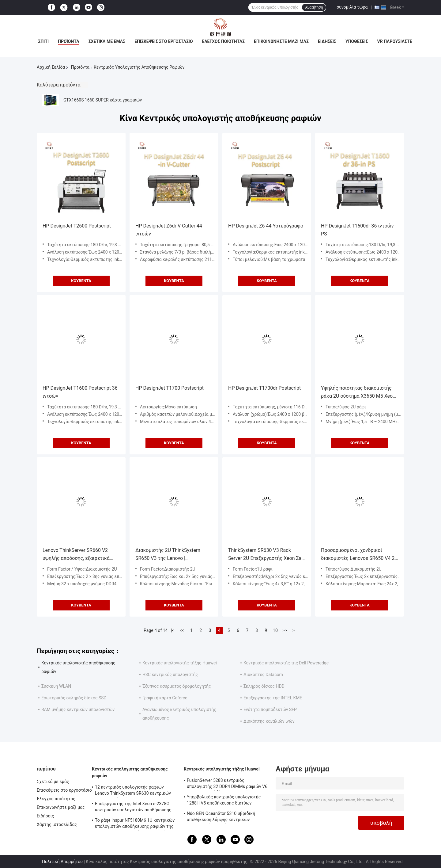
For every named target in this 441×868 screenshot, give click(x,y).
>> (285, 630)
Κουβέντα (81, 281)
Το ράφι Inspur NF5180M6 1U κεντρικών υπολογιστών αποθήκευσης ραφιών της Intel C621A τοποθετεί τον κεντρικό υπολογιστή (135, 824)
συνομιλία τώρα (352, 7)
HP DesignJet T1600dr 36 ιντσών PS (357, 230)
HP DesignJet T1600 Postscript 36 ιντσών (80, 392)
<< (182, 630)
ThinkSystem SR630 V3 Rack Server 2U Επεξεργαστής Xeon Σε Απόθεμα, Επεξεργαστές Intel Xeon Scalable (267, 555)
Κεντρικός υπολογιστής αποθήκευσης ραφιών (130, 772)
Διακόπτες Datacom (263, 675)
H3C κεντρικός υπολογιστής (170, 675)
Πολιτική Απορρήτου (62, 862)
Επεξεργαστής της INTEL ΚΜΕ (273, 698)
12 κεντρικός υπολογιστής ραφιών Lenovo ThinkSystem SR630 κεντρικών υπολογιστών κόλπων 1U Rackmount (133, 791)
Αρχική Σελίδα (51, 67)
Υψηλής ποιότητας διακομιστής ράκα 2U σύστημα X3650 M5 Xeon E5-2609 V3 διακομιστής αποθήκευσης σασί (358, 393)
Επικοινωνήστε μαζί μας (281, 41)
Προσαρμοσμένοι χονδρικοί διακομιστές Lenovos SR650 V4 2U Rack (359, 555)
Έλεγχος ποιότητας (223, 41)
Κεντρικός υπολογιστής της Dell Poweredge (286, 663)
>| (294, 630)
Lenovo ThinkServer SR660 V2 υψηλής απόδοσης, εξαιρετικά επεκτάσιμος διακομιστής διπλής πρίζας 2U (80, 555)
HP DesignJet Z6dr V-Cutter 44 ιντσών (169, 230)
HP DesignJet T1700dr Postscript (264, 388)
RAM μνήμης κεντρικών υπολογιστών (78, 709)
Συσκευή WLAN (56, 686)
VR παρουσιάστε (395, 41)
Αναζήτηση (314, 7)
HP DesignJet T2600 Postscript (77, 226)
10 (275, 630)
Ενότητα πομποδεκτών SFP (270, 709)
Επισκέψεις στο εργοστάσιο (164, 41)
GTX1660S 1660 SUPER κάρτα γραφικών (103, 100)
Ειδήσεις (327, 41)
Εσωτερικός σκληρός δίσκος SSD (74, 698)
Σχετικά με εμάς (107, 41)
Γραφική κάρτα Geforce (165, 698)
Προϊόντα (69, 41)
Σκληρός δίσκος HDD (264, 686)
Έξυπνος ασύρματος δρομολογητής (177, 686)
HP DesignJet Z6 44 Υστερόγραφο (266, 226)
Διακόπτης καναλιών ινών (269, 721)
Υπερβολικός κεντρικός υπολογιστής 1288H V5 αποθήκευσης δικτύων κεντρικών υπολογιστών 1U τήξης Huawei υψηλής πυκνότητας (224, 801)
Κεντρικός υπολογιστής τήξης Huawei (180, 663)
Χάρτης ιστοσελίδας (57, 824)
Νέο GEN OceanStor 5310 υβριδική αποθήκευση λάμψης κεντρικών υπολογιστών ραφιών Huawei (221, 817)
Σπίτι (43, 41)
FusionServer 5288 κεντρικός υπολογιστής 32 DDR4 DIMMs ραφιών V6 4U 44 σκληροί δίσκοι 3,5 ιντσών (227, 784)
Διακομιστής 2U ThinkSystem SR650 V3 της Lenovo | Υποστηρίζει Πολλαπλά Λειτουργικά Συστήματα (168, 555)
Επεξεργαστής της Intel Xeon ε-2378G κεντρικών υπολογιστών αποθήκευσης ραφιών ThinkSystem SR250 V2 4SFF (133, 808)
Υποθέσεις (357, 41)
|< (173, 630)
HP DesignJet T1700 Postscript (170, 388)
